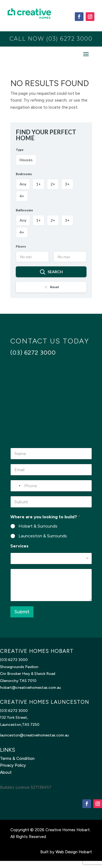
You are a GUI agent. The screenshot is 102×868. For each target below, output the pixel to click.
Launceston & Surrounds (43, 536)
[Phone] (51, 486)
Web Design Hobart (74, 852)
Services (19, 546)
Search (51, 272)
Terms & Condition (17, 759)
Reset (51, 287)
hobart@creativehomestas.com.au (30, 688)
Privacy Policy (13, 765)
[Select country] (16, 486)
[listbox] (51, 558)
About (6, 772)
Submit (22, 612)
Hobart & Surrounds (38, 526)
